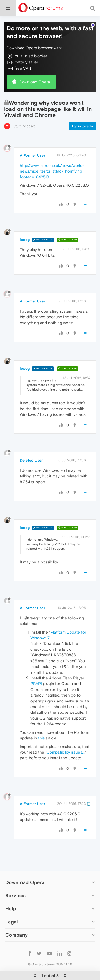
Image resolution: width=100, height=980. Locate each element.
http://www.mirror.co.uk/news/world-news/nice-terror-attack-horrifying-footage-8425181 (52, 155)
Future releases (23, 110)
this (41, 722)
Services (15, 879)
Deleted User (31, 444)
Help (11, 892)
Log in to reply (83, 110)
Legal (12, 905)
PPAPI (36, 667)
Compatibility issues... (66, 736)
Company (17, 919)
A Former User (32, 139)
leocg (25, 223)
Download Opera (35, 66)
